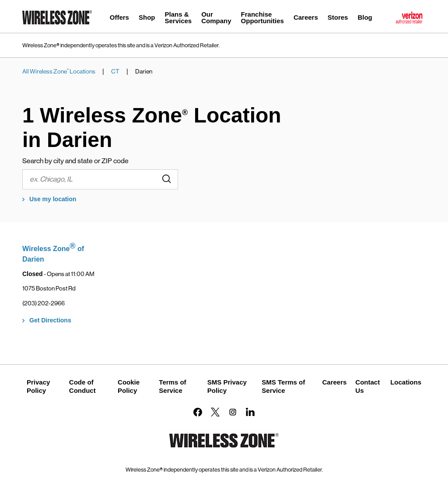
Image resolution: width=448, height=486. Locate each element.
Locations (406, 382)
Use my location (53, 199)
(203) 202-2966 (44, 303)
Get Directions (50, 320)
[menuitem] (119, 19)
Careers (334, 382)
